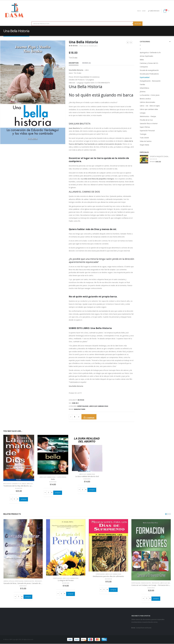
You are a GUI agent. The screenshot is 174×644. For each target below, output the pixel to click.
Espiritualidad (83, 406)
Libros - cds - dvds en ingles (150, 106)
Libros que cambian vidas (99, 406)
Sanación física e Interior (149, 123)
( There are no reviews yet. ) (88, 46)
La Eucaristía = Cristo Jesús (150, 95)
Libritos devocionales (147, 102)
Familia (24, 484)
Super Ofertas (62, 477)
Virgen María (144, 145)
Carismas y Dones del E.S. (149, 63)
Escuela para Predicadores (149, 74)
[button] (166, 514)
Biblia (142, 60)
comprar (90, 418)
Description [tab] (74, 63)
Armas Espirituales (146, 56)
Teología (143, 134)
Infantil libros (144, 88)
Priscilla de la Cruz (146, 120)
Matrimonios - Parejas (148, 116)
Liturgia (143, 113)
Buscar (138, 24)
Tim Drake (78, 73)
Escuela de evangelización (149, 70)
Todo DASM (144, 138)
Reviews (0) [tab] (86, 63)
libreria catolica (145, 99)
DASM (144, 11)
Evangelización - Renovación (150, 81)
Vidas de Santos (146, 141)
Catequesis (144, 67)
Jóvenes (143, 92)
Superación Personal (147, 131)
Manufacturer (80, 409)
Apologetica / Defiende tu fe (12, 484)
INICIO (139, 11)
